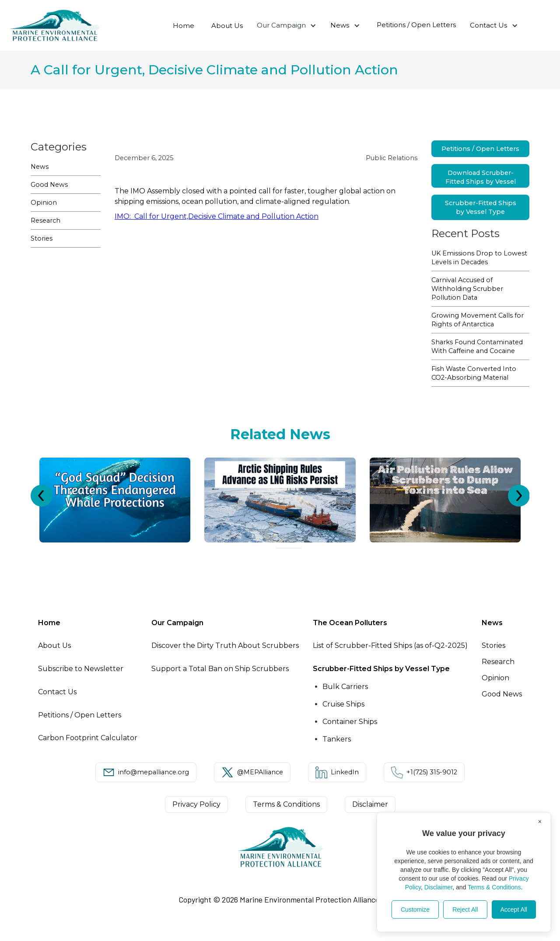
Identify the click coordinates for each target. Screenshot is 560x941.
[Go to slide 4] (294, 548)
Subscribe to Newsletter (81, 669)
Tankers (337, 739)
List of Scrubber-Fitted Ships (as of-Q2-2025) (390, 645)
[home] (55, 25)
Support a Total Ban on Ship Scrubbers (220, 669)
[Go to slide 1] (278, 548)
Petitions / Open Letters (416, 25)
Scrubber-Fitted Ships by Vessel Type (481, 207)
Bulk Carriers (345, 687)
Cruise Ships (343, 704)
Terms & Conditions (494, 887)
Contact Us (488, 25)
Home (184, 26)
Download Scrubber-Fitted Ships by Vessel (481, 177)
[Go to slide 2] (283, 548)
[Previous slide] (42, 496)
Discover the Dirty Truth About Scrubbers (225, 645)
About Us (227, 26)
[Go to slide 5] (299, 548)
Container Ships (350, 722)
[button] (287, 25)
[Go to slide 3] (289, 548)
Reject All (465, 910)
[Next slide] (519, 496)
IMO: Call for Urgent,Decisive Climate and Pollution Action (217, 216)
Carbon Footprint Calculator (88, 738)
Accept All (514, 910)
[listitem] (115, 500)
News (340, 25)
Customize (415, 910)
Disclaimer (439, 887)
